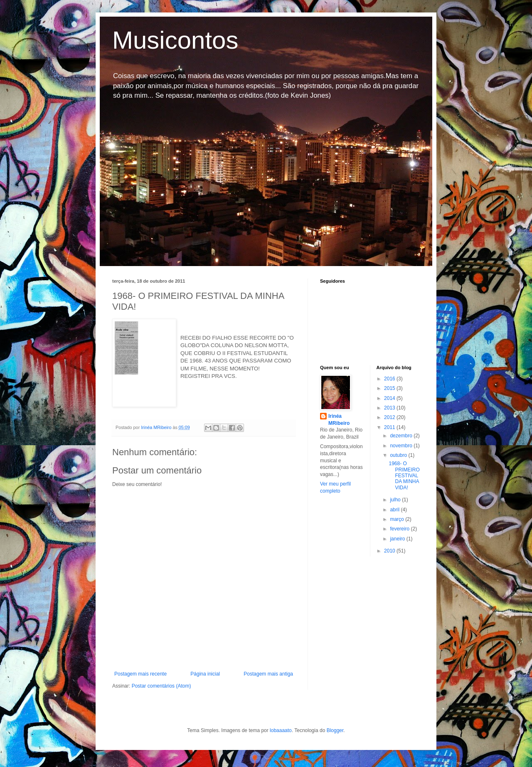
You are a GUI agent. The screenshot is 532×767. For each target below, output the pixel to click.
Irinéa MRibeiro (339, 420)
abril (395, 510)
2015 (390, 388)
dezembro (402, 436)
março (398, 519)
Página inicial (205, 674)
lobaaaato (281, 730)
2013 (390, 408)
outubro (399, 455)
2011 (390, 427)
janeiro (398, 539)
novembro (402, 446)
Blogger (335, 730)
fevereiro (400, 529)
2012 (390, 417)
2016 (390, 379)
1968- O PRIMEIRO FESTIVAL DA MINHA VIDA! (404, 476)
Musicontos (175, 40)
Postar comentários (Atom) (161, 686)
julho (396, 500)
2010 (390, 551)
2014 (390, 398)
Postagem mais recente (140, 674)
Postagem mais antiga (268, 674)
